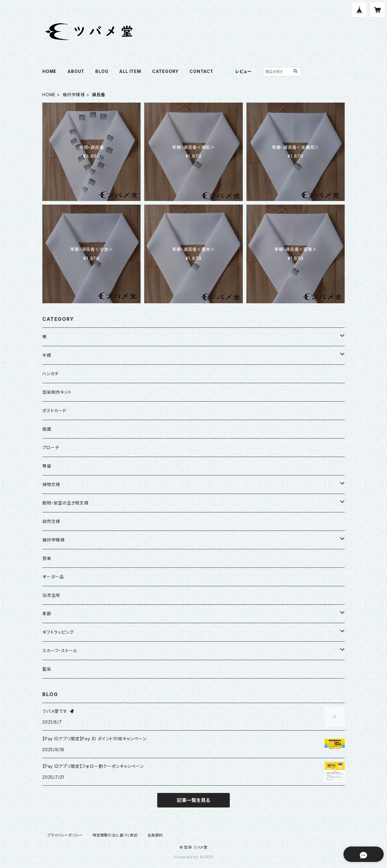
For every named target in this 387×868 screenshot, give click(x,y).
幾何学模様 (74, 95)
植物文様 (51, 484)
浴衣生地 (51, 595)
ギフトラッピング (58, 632)
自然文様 (51, 521)
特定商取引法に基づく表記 (115, 835)
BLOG (102, 71)
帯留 (47, 466)
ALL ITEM (130, 71)
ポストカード (54, 411)
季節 (47, 614)
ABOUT (76, 71)
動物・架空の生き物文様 (65, 503)
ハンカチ (50, 374)
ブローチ (51, 447)
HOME (49, 71)
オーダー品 (53, 577)
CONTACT (202, 71)
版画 (47, 429)
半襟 (47, 355)
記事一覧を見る (193, 800)
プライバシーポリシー (65, 835)
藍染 (47, 669)
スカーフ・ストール (60, 651)
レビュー (244, 71)
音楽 (47, 558)
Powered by (193, 857)
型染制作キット (57, 392)
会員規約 (155, 835)
